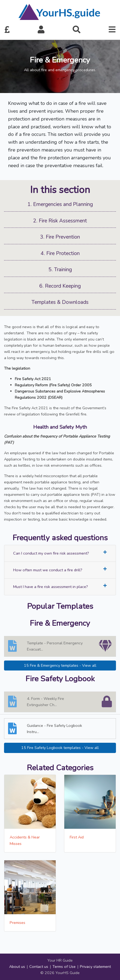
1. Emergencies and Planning (60, 204)
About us (17, 967)
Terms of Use (64, 967)
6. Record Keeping (60, 286)
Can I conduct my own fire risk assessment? (60, 553)
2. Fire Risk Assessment (60, 221)
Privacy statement (95, 967)
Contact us (39, 967)
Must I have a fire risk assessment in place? (60, 587)
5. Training (60, 270)
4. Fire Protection (60, 253)
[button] (41, 30)
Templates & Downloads (60, 302)
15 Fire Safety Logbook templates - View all (60, 748)
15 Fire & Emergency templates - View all (60, 665)
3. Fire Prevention (60, 237)
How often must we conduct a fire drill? (60, 570)
